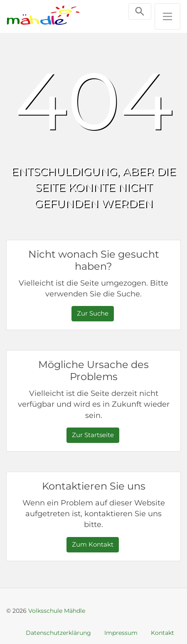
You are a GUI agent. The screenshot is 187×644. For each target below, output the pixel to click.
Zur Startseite (93, 435)
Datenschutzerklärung (58, 633)
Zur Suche (93, 313)
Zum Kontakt (93, 544)
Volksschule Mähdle (57, 611)
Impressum (121, 633)
